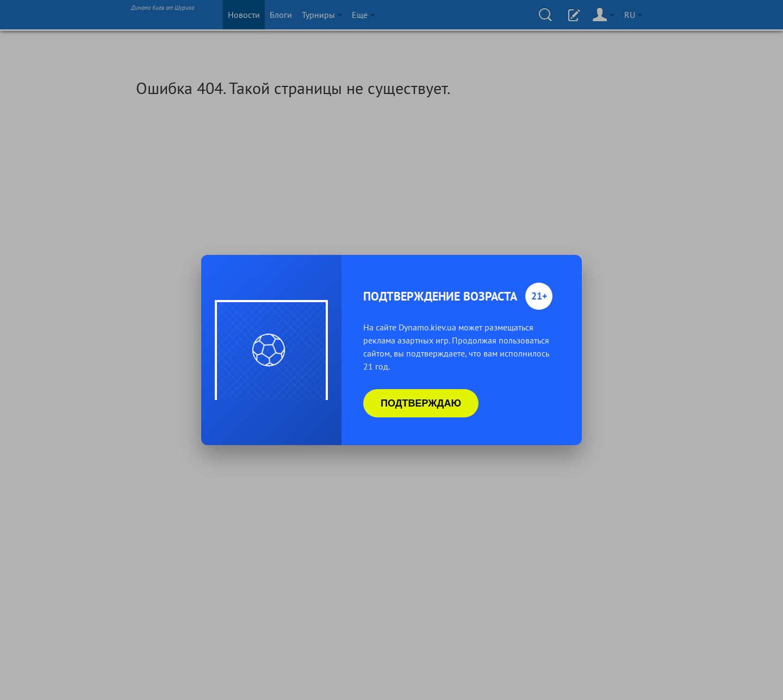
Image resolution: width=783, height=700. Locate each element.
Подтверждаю (421, 403)
